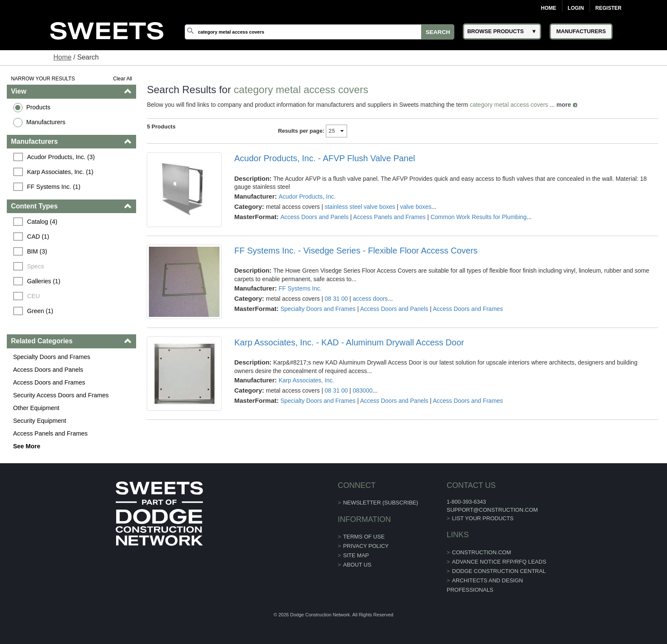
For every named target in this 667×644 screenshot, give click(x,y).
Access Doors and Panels (48, 370)
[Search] (319, 32)
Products (38, 107)
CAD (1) (38, 237)
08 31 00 (336, 299)
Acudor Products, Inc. (307, 197)
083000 (363, 390)
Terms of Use (364, 537)
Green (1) (40, 311)
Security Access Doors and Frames (61, 395)
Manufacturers (46, 122)
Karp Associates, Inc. (306, 380)
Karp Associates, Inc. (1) (60, 172)
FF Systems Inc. (300, 288)
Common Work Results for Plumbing (479, 217)
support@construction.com (492, 510)
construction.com (482, 552)
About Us (357, 565)
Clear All (123, 79)
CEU (34, 296)
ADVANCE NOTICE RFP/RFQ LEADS (499, 562)
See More (27, 446)
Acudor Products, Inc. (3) (61, 157)
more (564, 105)
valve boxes (416, 207)
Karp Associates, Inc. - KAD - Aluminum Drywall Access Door (349, 342)
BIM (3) (37, 251)
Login (576, 8)
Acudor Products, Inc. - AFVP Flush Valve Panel (325, 158)
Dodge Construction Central (499, 571)
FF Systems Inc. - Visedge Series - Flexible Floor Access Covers (356, 251)
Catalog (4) (42, 222)
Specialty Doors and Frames (52, 357)
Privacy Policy (366, 546)
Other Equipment (36, 408)
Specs (36, 266)
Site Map (356, 555)
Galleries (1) (44, 281)
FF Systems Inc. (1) (54, 187)
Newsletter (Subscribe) (381, 503)
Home (549, 8)
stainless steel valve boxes (360, 207)
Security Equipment (40, 421)
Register (609, 8)
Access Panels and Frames (50, 433)
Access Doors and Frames (49, 382)
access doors (370, 299)
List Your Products (483, 518)
